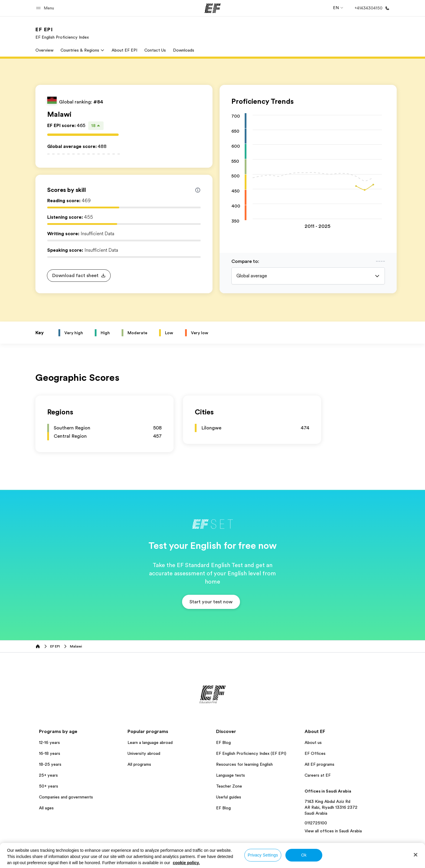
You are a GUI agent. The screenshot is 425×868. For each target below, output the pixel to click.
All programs (139, 764)
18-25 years (50, 764)
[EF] (213, 8)
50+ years (49, 786)
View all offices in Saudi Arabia (333, 831)
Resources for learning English (244, 764)
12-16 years (49, 742)
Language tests (231, 775)
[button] (46, 8)
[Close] (416, 855)
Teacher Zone (229, 786)
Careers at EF (318, 775)
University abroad (144, 753)
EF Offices (315, 753)
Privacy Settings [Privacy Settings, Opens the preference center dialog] (263, 855)
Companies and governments (66, 797)
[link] (62, 33)
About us (313, 742)
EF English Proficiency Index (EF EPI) (251, 753)
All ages (46, 808)
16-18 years (50, 753)
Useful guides (229, 797)
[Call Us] (371, 8)
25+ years (48, 775)
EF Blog (223, 742)
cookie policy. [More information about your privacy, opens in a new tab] (186, 863)
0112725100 (316, 823)
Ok (304, 855)
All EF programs (319, 764)
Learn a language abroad (150, 742)
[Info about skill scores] (198, 190)
